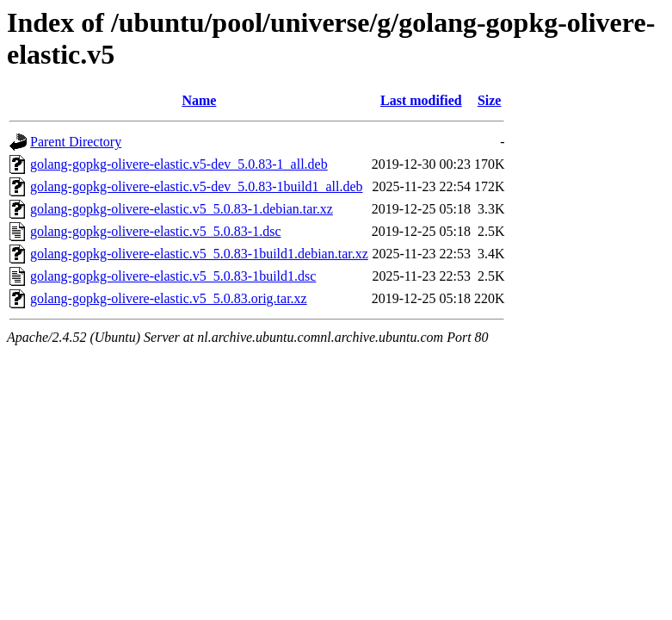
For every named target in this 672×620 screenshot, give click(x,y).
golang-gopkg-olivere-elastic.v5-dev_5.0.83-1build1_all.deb (197, 186)
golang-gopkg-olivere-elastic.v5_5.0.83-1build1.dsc (173, 276)
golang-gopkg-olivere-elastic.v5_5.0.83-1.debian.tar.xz (182, 209)
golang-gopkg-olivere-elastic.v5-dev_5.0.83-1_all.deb (179, 164)
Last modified (421, 100)
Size (490, 100)
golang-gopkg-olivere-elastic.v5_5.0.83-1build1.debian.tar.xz (199, 254)
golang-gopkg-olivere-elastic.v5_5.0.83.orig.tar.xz (169, 298)
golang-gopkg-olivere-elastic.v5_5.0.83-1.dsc (155, 231)
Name (199, 100)
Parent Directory (76, 142)
